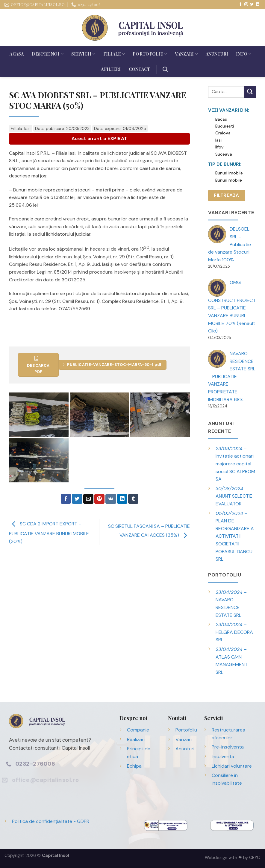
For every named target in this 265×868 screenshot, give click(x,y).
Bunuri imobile (229, 173)
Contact (140, 69)
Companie (138, 730)
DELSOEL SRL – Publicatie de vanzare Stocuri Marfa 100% (230, 244)
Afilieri (111, 69)
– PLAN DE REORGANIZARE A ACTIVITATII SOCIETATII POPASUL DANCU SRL (235, 536)
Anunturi (217, 54)
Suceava (224, 154)
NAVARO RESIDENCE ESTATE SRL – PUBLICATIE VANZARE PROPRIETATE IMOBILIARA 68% (232, 377)
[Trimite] (250, 92)
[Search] (165, 69)
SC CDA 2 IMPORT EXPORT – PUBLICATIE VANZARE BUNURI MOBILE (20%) (49, 533)
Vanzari (186, 54)
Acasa (17, 54)
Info (244, 54)
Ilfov (219, 147)
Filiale (114, 54)
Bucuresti (225, 126)
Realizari (136, 739)
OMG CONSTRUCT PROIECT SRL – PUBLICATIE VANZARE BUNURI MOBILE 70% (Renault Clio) (232, 307)
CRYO (255, 858)
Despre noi (48, 54)
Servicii (83, 54)
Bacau (221, 119)
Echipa (134, 766)
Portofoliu (150, 54)
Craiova (223, 133)
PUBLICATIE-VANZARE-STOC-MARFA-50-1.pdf (112, 365)
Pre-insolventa (228, 747)
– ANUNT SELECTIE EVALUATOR (234, 496)
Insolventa (223, 756)
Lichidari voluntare (232, 766)
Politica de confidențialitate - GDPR (51, 821)
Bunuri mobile (229, 180)
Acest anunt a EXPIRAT (99, 139)
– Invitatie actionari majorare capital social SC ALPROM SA (235, 464)
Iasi (218, 140)
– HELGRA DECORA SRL (234, 632)
